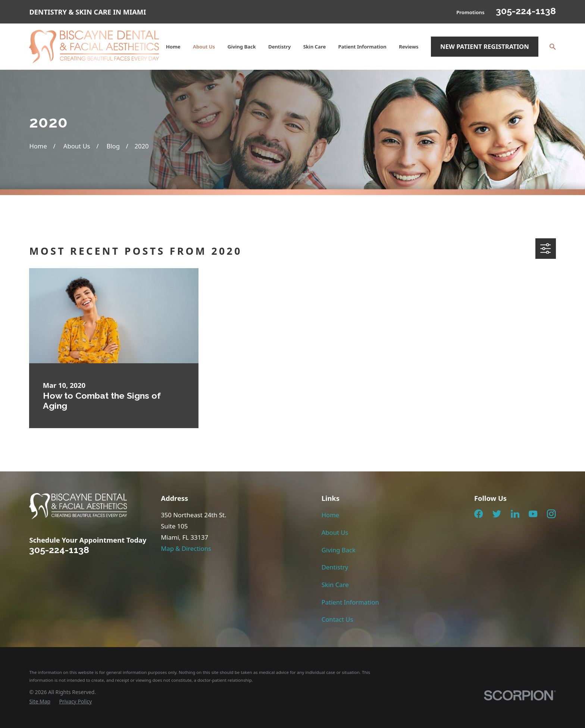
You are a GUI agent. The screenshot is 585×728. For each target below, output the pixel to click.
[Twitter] (497, 514)
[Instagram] (551, 514)
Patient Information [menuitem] (362, 47)
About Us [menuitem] (204, 47)
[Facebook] (478, 514)
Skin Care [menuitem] (315, 47)
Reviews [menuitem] (409, 47)
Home (330, 515)
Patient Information (350, 602)
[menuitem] (40, 701)
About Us (335, 532)
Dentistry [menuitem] (279, 47)
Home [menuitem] (173, 47)
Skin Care (335, 585)
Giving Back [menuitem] (242, 47)
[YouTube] (533, 514)
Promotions (470, 12)
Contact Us (337, 619)
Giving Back (339, 550)
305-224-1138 (526, 11)
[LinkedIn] (515, 514)
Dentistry (335, 567)
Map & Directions (186, 548)
